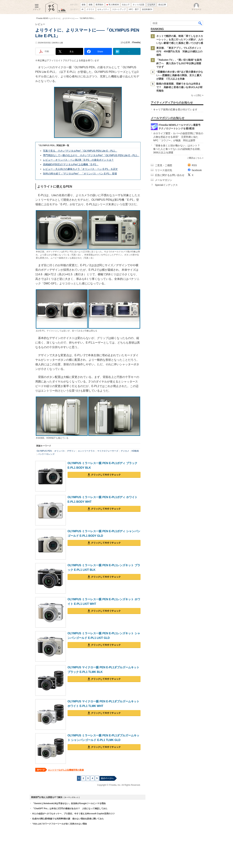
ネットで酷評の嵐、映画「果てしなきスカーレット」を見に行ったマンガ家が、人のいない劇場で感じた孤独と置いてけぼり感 (180, 39)
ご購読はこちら (194, 158)
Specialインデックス (166, 185)
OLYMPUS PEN (44, 451)
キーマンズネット (72, 797)
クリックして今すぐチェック (106, 475)
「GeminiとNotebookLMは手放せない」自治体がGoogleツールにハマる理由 (69, 803)
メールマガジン (164, 180)
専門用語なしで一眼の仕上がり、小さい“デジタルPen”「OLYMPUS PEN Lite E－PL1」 (91, 155)
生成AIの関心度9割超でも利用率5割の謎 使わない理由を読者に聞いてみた (68, 819)
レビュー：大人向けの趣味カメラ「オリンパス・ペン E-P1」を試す (80, 169)
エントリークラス (86, 451)
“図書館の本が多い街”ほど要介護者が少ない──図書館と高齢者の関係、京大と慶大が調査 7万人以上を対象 (180, 75)
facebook (197, 170)
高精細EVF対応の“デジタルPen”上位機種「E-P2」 (71, 164)
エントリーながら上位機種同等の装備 (66, 770)
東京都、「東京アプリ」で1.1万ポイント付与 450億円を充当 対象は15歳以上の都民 (179, 51)
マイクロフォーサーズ (108, 451)
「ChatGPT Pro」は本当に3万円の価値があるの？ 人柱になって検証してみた (70, 809)
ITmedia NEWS (42, 18)
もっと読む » (197, 95)
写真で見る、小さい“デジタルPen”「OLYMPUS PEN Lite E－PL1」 (80, 151)
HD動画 (135, 451)
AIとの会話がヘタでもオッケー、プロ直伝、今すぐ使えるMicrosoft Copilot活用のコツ (73, 814)
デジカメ (125, 451)
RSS (194, 165)
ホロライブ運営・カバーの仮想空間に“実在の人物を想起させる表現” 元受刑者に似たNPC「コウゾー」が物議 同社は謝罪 (178, 137)
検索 (200, 23)
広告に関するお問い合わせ (170, 175)
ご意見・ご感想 (164, 165)
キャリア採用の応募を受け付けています (175, 109)
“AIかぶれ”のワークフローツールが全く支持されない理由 (59, 824)
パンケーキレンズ (46, 454)
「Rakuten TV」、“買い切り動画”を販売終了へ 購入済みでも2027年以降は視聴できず (179, 63)
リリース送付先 (164, 170)
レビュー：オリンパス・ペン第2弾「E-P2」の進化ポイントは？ (78, 160)
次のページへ (107, 778)
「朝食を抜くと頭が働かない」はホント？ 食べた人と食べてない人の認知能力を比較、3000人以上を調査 (178, 149)
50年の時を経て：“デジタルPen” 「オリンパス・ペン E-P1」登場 (80, 174)
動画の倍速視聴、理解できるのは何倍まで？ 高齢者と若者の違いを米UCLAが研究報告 (179, 87)
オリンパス (59, 451)
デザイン (71, 451)
